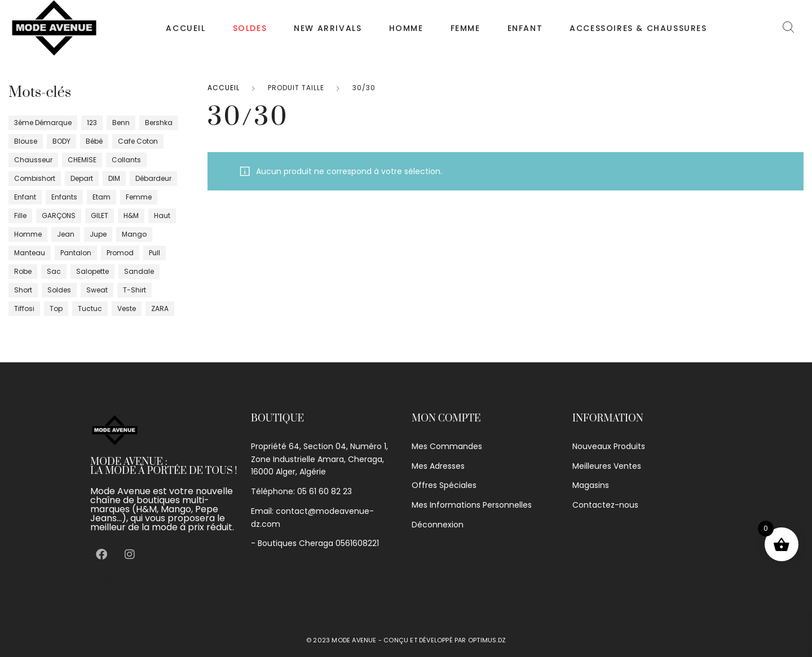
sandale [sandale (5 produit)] (139, 271)
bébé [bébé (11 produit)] (94, 141)
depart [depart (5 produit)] (82, 178)
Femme (465, 28)
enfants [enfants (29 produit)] (64, 197)
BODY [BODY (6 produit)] (61, 141)
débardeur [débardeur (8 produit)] (153, 178)
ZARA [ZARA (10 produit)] (160, 308)
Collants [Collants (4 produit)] (126, 160)
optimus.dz (487, 640)
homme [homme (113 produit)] (28, 234)
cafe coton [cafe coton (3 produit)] (138, 141)
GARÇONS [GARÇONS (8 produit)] (59, 216)
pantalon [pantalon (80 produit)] (76, 253)
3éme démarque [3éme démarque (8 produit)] (43, 123)
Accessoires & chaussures (638, 28)
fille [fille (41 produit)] (20, 216)
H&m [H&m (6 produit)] (131, 216)
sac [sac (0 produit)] (54, 271)
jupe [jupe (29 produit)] (98, 234)
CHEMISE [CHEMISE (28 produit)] (82, 160)
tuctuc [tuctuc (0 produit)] (90, 308)
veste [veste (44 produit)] (127, 308)
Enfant (525, 28)
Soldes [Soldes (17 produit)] (59, 290)
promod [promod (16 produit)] (120, 253)
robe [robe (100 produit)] (23, 271)
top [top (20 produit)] (56, 308)
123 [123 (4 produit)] (92, 123)
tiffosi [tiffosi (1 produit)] (24, 308)
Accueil (186, 28)
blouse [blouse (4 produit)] (26, 141)
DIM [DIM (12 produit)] (114, 178)
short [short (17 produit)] (23, 290)
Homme (406, 28)
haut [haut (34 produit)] (162, 216)
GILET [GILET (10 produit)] (100, 216)
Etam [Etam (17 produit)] (101, 197)
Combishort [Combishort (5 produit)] (35, 178)
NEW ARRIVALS (328, 28)
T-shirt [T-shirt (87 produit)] (134, 290)
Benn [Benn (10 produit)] (121, 123)
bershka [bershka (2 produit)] (159, 123)
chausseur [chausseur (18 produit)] (33, 160)
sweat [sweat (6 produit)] (97, 290)
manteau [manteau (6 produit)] (30, 253)
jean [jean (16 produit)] (66, 234)
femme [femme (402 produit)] (139, 197)
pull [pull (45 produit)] (155, 253)
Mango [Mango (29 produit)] (134, 234)
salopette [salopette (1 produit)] (92, 271)
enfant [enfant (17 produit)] (25, 197)
